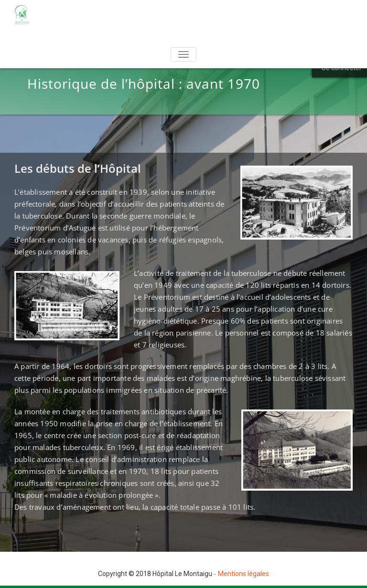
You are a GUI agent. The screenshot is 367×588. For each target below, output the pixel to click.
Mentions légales (243, 574)
